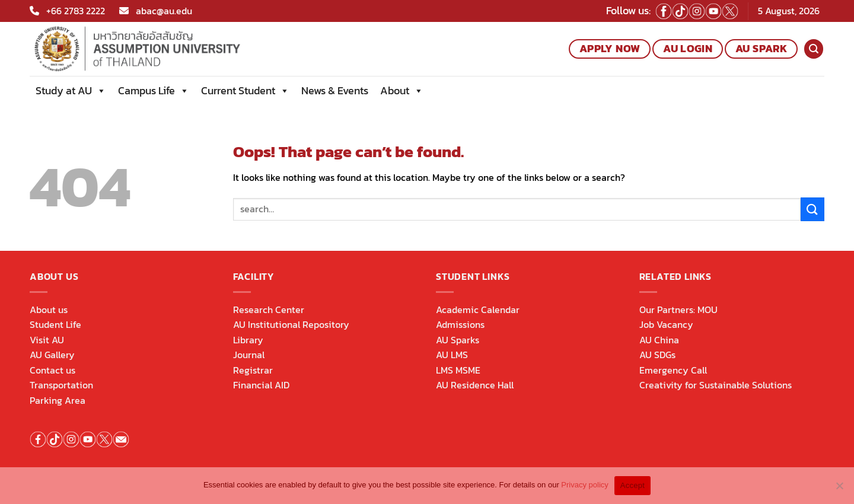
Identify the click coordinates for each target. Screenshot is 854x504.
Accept (632, 485)
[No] (839, 489)
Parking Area (58, 400)
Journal (249, 355)
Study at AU (71, 91)
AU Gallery (52, 355)
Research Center (269, 310)
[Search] (814, 49)
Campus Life (154, 91)
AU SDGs (657, 355)
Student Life (55, 324)
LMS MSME (458, 370)
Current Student (245, 91)
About (402, 91)
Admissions (460, 324)
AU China (659, 340)
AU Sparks (458, 340)
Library (248, 340)
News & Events (335, 90)
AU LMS (452, 355)
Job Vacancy (666, 324)
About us (49, 310)
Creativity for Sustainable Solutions (716, 385)
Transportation (61, 385)
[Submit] (812, 209)
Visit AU (47, 340)
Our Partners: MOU (678, 310)
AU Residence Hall (475, 385)
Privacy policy (584, 485)
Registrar (253, 370)
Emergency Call (673, 370)
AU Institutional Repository (291, 324)
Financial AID (261, 385)
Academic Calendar (478, 310)
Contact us (52, 370)
